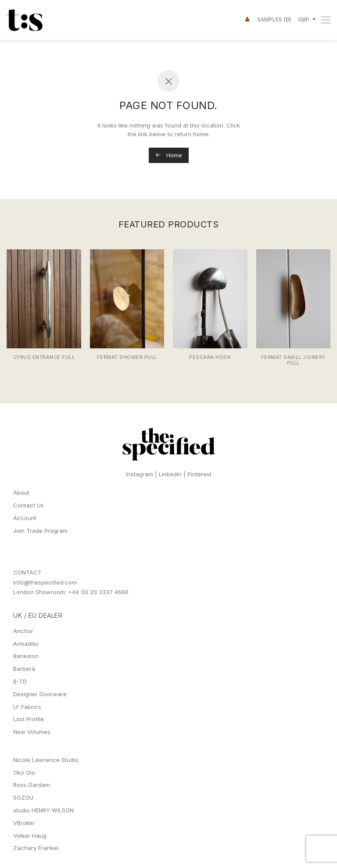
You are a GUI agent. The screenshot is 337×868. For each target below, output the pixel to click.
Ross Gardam (32, 785)
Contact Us (29, 505)
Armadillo (26, 644)
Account (25, 518)
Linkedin (170, 474)
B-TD (20, 681)
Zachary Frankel (36, 848)
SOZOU (23, 797)
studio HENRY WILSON (43, 810)
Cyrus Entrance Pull (44, 357)
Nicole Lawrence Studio (46, 760)
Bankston (26, 656)
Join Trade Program (40, 531)
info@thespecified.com (45, 582)
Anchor (23, 631)
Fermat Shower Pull (127, 357)
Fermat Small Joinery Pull (293, 360)
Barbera (24, 669)
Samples (274, 19)
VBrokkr (24, 823)
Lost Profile (29, 719)
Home (169, 155)
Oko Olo (24, 772)
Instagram (140, 474)
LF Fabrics (27, 707)
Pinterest (199, 474)
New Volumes (32, 732)
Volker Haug (30, 836)
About (21, 492)
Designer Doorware (40, 694)
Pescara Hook (210, 357)
